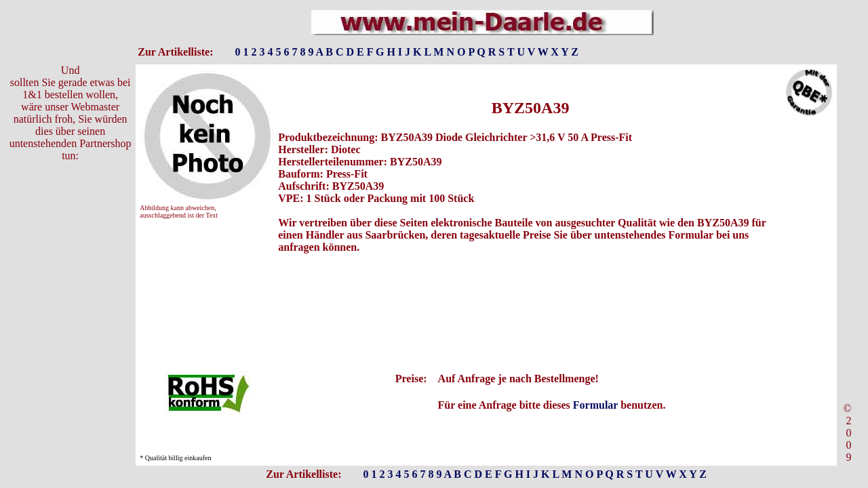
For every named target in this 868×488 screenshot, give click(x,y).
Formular (595, 405)
